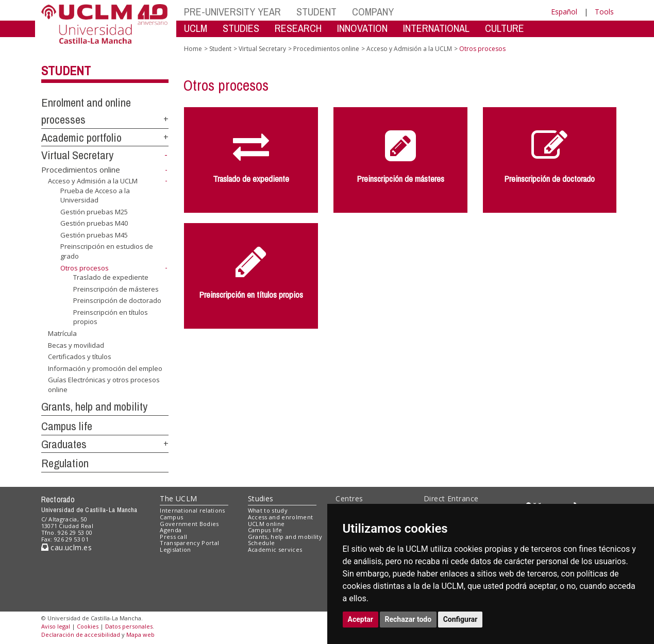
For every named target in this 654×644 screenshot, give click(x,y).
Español (564, 12)
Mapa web (140, 634)
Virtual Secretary (77, 155)
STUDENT (316, 12)
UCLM (196, 28)
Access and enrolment (281, 517)
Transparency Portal (189, 543)
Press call (173, 537)
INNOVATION (362, 28)
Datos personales (129, 626)
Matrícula (62, 333)
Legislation (175, 549)
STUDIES (241, 28)
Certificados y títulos (80, 357)
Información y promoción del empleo (105, 368)
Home (193, 49)
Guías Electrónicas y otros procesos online (104, 385)
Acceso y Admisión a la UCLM (93, 181)
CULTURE (505, 28)
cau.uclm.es (66, 547)
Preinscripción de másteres (116, 289)
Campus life (67, 426)
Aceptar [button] (361, 619)
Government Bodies (189, 524)
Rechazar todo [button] (408, 619)
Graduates (64, 444)
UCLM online (266, 524)
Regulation (65, 463)
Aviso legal (56, 626)
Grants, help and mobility (94, 406)
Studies (261, 498)
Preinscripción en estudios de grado (107, 251)
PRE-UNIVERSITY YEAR (232, 12)
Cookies (88, 626)
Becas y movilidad (76, 345)
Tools (604, 12)
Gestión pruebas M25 (94, 212)
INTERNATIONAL (436, 28)
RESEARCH (298, 28)
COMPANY (373, 12)
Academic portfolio (81, 138)
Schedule (262, 543)
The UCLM (178, 498)
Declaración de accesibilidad (81, 634)
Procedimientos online (81, 170)
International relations (192, 510)
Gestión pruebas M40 (94, 223)
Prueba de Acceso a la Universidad (95, 196)
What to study (268, 510)
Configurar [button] (460, 619)
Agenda (171, 530)
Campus (171, 517)
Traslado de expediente (111, 277)
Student (66, 71)
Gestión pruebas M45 (94, 235)
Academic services (275, 549)
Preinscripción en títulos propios (111, 317)
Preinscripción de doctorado (117, 300)
